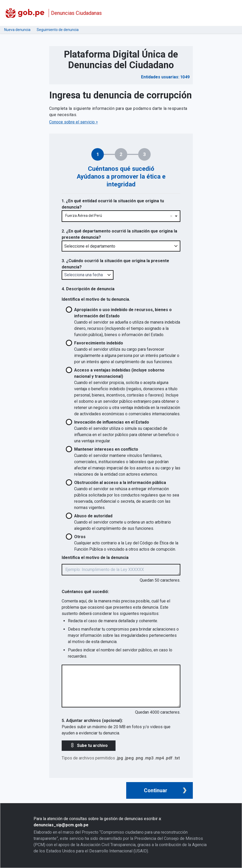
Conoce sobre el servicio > (74, 122)
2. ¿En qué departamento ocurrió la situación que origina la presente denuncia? (119, 234)
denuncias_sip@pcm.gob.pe (61, 825)
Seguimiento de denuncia (58, 30)
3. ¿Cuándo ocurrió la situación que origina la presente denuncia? (115, 264)
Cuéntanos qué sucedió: (85, 592)
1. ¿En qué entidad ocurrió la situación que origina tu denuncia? (113, 204)
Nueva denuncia (17, 30)
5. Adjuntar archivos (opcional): (92, 721)
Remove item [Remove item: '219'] (171, 216)
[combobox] (121, 216)
